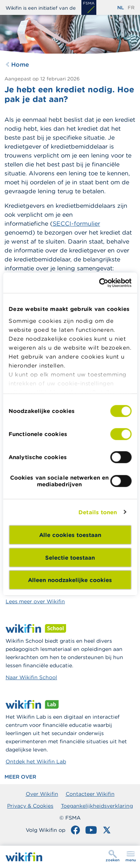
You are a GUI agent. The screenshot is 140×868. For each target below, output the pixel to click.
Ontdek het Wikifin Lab (36, 762)
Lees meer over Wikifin (35, 601)
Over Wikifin (42, 794)
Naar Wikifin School (31, 677)
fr (131, 8)
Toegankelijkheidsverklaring (97, 806)
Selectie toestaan (70, 557)
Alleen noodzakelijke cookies (70, 580)
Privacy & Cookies (30, 806)
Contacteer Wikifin (90, 794)
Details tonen (98, 512)
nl (121, 8)
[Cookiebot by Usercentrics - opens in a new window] (100, 283)
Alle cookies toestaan (70, 535)
